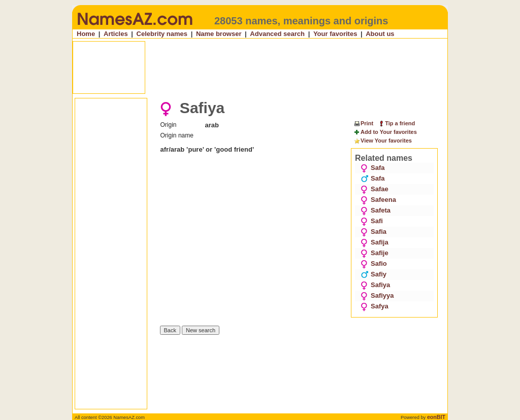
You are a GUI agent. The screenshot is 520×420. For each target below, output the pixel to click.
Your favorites (335, 34)
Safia (373, 232)
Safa (372, 168)
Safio (374, 264)
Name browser (219, 34)
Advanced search (277, 34)
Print (363, 123)
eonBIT (436, 417)
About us (380, 34)
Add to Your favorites (385, 132)
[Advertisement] (261, 67)
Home (86, 34)
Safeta (376, 210)
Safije (375, 253)
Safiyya (377, 295)
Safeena (378, 200)
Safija (375, 242)
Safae (375, 189)
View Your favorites (383, 141)
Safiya (375, 285)
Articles (116, 34)
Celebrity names (162, 34)
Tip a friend (396, 123)
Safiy (373, 274)
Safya (375, 306)
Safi (372, 221)
